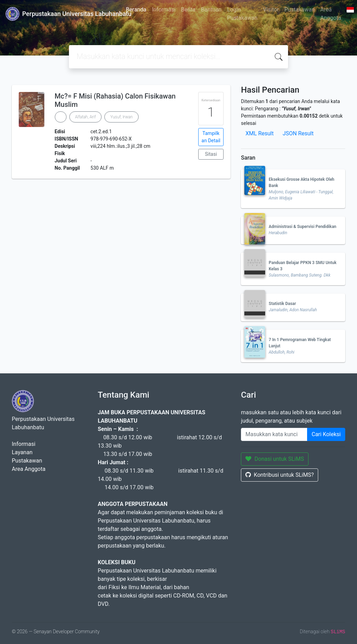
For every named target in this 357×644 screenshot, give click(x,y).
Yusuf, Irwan (121, 117)
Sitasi (211, 154)
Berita (188, 10)
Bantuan (211, 10)
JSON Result (298, 133)
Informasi (164, 10)
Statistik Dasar (282, 304)
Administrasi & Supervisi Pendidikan (302, 227)
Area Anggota (331, 14)
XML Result (259, 133)
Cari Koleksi (326, 434)
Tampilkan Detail (211, 137)
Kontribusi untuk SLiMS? (280, 475)
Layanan (22, 452)
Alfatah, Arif (86, 117)
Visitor (271, 10)
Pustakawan (300, 10)
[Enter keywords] (274, 434)
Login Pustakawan (242, 14)
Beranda (136, 10)
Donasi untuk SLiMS (275, 459)
